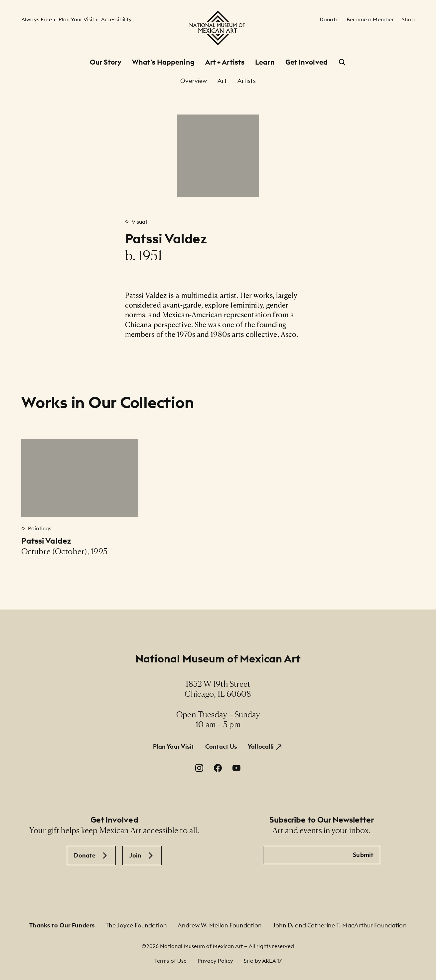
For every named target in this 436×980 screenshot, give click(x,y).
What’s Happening (163, 62)
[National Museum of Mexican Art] (218, 28)
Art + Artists (225, 62)
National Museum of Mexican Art (218, 659)
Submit (363, 855)
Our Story (106, 62)
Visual (139, 222)
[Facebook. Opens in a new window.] (218, 768)
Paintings (40, 528)
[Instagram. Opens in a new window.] (199, 768)
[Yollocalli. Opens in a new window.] (265, 747)
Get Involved (306, 62)
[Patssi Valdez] (80, 478)
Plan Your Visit (174, 746)
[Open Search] (342, 62)
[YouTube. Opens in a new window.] (236, 768)
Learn (265, 62)
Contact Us (221, 746)
